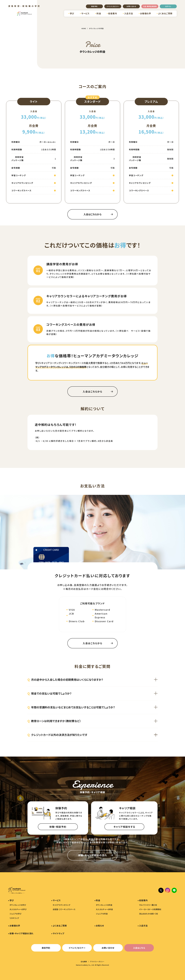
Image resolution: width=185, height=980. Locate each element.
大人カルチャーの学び (18, 909)
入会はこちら (139, 948)
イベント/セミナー (113, 6)
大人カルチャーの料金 (104, 909)
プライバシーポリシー (97, 962)
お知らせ (100, 926)
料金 (99, 13)
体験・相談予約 (58, 827)
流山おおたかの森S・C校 (148, 914)
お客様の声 (146, 13)
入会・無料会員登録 (150, 6)
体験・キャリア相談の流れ (92, 855)
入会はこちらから (92, 214)
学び (72, 13)
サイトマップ (59, 933)
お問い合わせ (131, 6)
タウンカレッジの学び (18, 905)
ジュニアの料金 (102, 914)
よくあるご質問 (165, 13)
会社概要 (84, 962)
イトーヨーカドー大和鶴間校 (150, 909)
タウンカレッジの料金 (104, 905)
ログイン (168, 6)
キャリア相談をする (124, 827)
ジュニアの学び (15, 914)
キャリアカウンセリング (61, 905)
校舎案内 (113, 13)
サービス (85, 13)
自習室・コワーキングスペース (64, 909)
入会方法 (129, 13)
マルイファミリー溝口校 (148, 905)
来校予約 (94, 6)
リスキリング (14, 918)
